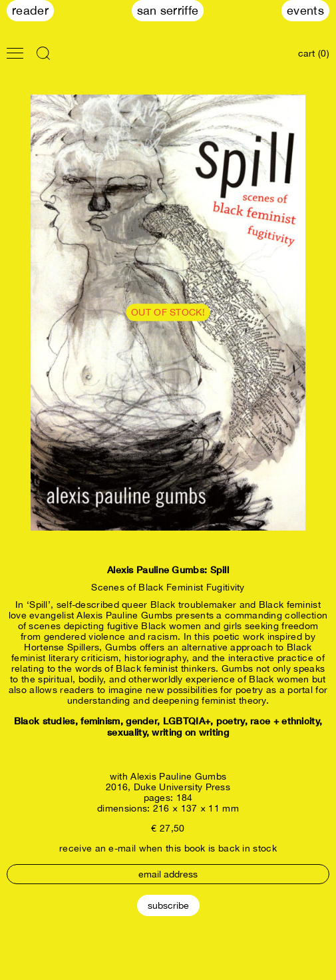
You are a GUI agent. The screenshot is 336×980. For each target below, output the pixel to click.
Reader (30, 10)
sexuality (127, 732)
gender (141, 721)
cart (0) (314, 53)
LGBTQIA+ (187, 721)
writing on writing (190, 732)
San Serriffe (168, 10)
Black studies (45, 721)
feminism (100, 721)
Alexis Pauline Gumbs (178, 776)
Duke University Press (182, 787)
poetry (231, 721)
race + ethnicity (285, 721)
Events (305, 10)
